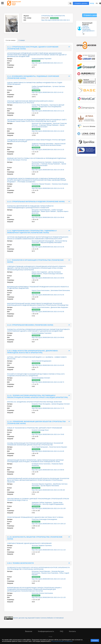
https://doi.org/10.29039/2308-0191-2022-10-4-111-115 (49, 550)
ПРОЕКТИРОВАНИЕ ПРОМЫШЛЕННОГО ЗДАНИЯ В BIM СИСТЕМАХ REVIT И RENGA (35, 517)
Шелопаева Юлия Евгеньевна (60, 290)
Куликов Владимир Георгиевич (42, 59)
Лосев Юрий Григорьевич (40, 447)
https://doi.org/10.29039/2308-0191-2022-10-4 (55, 20)
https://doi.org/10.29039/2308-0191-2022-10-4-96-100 (48, 490)
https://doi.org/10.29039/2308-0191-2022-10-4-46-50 (48, 278)
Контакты (72, 631)
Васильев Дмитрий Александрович (43, 241)
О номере (22, 40)
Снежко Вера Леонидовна (40, 105)
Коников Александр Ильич (40, 430)
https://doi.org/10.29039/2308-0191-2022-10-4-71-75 (48, 408)
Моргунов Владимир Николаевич (51, 242)
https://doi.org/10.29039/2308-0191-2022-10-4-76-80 (48, 434)
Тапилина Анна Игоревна (60, 184)
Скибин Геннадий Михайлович (42, 86)
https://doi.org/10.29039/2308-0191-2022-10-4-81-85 (48, 451)
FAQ (62, 631)
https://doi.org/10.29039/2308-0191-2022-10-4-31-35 (48, 188)
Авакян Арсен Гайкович (49, 211)
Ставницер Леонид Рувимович (49, 125)
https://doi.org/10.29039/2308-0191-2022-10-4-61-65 (48, 365)
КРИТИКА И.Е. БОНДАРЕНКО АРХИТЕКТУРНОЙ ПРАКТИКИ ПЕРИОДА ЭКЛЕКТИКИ (34, 402)
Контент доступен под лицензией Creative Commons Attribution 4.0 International (38, 618)
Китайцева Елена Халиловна (41, 464)
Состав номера (11, 40)
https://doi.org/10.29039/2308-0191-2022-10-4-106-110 (49, 524)
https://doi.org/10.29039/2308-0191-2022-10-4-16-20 (48, 131)
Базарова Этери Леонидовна (41, 404)
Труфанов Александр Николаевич (43, 144)
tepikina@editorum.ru (89, 32)
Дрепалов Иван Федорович (59, 307)
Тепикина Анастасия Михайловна (86, 28)
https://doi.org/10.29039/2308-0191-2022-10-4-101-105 (49, 508)
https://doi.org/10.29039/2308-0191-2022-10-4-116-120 (49, 579)
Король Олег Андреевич (40, 272)
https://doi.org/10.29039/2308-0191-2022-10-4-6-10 (47, 92)
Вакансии (29, 631)
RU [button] (97, 3)
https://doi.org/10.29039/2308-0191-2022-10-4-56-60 (48, 337)
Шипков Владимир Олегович (41, 378)
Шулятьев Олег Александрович (42, 123)
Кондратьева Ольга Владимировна (50, 107)
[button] (2, 3)
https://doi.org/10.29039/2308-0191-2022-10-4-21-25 (48, 150)
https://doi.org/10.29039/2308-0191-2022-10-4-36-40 (48, 217)
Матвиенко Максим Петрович (41, 184)
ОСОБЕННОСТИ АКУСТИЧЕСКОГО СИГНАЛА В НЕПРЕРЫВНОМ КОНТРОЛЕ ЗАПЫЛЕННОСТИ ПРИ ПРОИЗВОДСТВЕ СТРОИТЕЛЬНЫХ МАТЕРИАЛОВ (38, 568)
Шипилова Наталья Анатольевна (42, 593)
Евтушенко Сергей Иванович (41, 210)
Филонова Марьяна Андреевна (42, 484)
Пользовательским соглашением (62, 641)
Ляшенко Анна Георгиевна (50, 573)
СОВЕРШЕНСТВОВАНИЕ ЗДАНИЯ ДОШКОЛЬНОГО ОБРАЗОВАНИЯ (29, 543)
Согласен (95, 640)
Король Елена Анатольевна (41, 290)
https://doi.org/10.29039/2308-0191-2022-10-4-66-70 (48, 382)
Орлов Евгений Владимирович (42, 361)
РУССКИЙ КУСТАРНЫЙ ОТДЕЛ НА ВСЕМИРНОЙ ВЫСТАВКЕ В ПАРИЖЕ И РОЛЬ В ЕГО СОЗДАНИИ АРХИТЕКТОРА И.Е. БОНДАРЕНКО (36, 375)
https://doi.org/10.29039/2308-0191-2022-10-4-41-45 (48, 247)
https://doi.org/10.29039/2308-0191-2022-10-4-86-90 (48, 470)
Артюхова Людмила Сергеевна (42, 545)
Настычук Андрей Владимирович (53, 504)
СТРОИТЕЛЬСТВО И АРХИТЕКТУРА (53, 16)
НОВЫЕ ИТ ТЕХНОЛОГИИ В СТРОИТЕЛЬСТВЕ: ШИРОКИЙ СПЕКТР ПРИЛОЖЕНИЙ (35, 428)
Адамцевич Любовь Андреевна (42, 503)
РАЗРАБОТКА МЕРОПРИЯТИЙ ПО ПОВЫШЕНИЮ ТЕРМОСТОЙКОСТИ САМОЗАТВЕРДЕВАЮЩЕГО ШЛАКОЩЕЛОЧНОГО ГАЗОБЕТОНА (30, 207)
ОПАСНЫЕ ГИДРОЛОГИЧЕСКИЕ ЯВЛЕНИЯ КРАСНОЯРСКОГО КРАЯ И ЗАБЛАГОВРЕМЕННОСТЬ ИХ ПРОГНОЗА (30, 102)
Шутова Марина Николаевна (50, 486)
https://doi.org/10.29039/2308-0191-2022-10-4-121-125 (49, 597)
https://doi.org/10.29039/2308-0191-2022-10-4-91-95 (48, 312)
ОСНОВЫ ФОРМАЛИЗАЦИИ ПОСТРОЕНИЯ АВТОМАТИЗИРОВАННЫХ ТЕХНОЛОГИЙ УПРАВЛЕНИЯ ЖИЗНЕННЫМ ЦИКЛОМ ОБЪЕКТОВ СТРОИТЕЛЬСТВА (35, 444)
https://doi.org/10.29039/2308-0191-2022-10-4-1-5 (47, 63)
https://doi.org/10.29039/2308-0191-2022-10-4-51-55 (48, 295)
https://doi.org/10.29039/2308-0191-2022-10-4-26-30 (48, 170)
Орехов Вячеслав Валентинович (51, 145)
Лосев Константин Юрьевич (58, 447)
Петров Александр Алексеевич (53, 274)
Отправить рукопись (81, 3)
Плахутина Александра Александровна (44, 519)
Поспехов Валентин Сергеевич (42, 162)
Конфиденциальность (46, 631)
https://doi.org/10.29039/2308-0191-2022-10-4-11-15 (48, 111)
